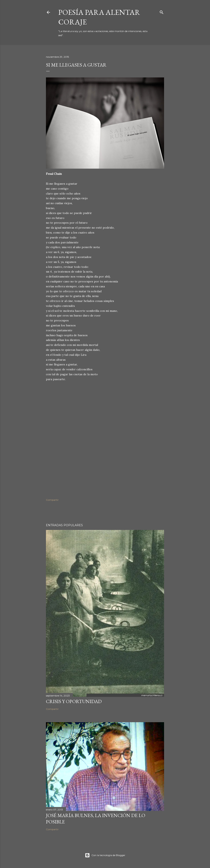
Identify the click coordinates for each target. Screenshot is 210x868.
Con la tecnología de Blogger (105, 855)
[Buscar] (162, 11)
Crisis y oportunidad (74, 701)
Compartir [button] (52, 500)
